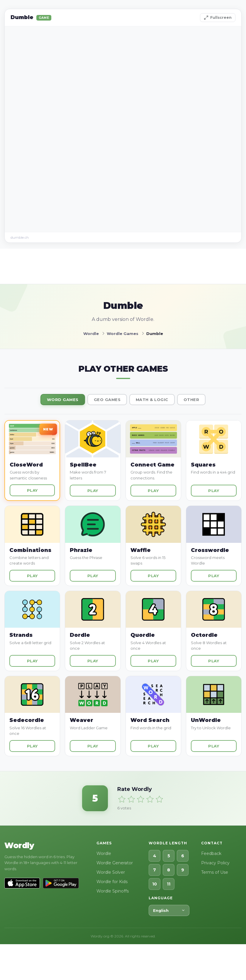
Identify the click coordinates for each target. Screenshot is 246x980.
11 (169, 884)
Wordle (104, 853)
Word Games (63, 400)
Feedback (211, 853)
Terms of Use (215, 872)
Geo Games (107, 400)
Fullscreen (218, 18)
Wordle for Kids (112, 882)
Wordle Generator (115, 863)
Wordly (19, 846)
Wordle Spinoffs (113, 891)
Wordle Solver (111, 872)
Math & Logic (152, 400)
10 (155, 884)
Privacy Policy (215, 863)
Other (191, 400)
